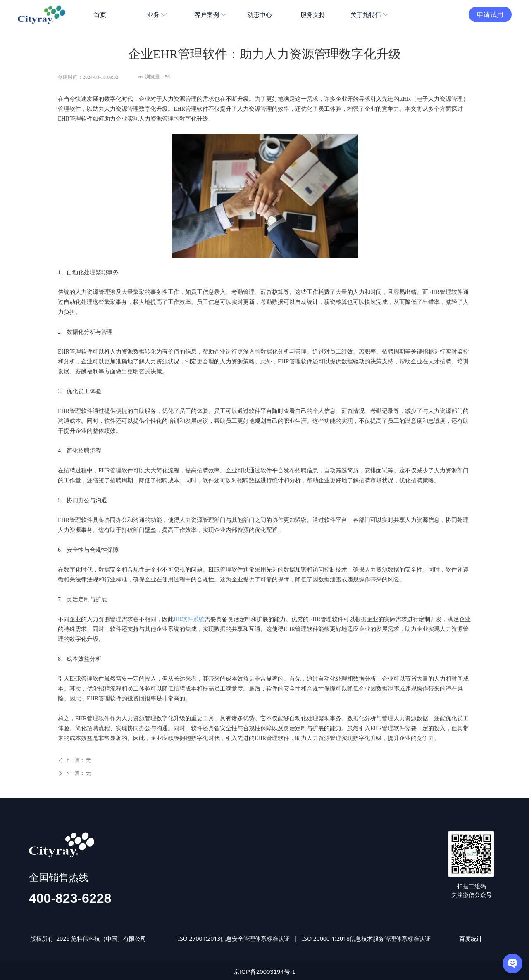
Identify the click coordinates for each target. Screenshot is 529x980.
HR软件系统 (189, 619)
